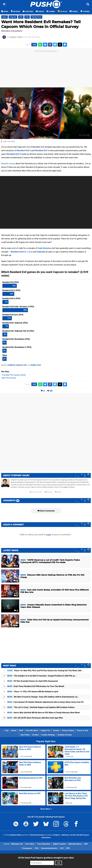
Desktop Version (65, 735)
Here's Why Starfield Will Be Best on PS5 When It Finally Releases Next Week (43, 713)
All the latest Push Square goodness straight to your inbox (46, 858)
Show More (46, 809)
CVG (62, 848)
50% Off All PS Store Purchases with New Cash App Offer (35, 718)
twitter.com (36, 365)
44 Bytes (57, 835)
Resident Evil (36, 17)
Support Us (45, 730)
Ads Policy (25, 735)
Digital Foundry (59, 844)
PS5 (21, 17)
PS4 (27, 17)
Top (6, 730)
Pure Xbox (30, 844)
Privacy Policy (68, 730)
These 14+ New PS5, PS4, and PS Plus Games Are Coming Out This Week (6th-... (45, 671)
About (14, 730)
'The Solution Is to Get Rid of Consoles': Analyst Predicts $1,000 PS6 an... (42, 676)
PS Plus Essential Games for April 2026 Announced (32, 681)
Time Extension (44, 844)
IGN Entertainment (37, 835)
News (4, 17)
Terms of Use (82, 730)
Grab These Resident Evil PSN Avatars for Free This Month (36, 686)
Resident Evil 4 (14, 154)
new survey (10, 163)
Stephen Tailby (16, 37)
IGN (86, 844)
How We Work (32, 730)
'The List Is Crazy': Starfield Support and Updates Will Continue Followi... (42, 707)
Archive (36, 735)
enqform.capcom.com (17, 365)
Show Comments (46, 511)
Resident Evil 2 (24, 150)
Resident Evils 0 (18, 252)
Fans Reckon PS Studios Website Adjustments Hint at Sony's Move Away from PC (45, 702)
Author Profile (36, 492)
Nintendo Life (17, 844)
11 (16, 581)
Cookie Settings (48, 735)
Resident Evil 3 (42, 150)
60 (51, 391)
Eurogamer (27, 848)
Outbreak (41, 252)
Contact (56, 730)
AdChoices (65, 835)
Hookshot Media (15, 835)
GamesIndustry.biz (49, 848)
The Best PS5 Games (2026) (14, 375)
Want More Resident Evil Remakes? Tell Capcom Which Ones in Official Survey (41, 24)
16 (15, 626)
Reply (58, 492)
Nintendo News (75, 844)
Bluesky (48, 492)
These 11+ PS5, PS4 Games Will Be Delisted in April (33, 692)
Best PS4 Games (9, 378)
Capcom (13, 17)
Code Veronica (44, 248)
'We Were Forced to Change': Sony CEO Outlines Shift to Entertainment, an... (43, 697)
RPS (68, 848)
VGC (37, 848)
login (49, 535)
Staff (21, 730)
